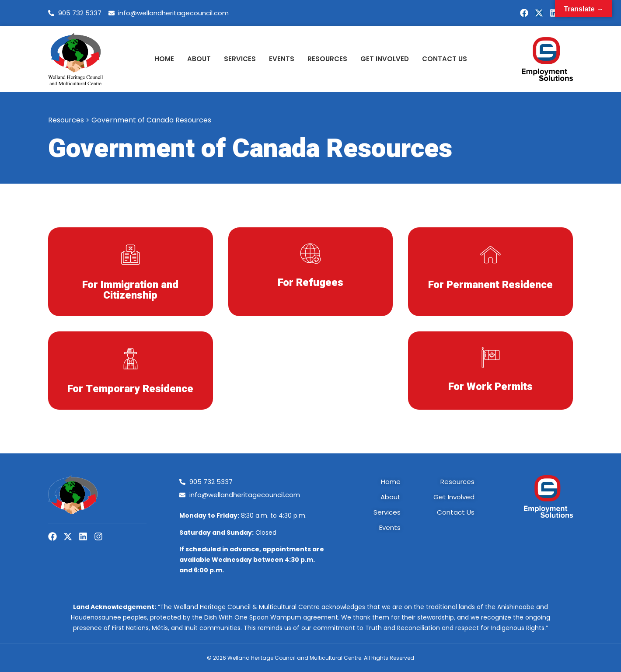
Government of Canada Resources (151, 120)
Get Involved (385, 59)
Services (240, 59)
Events (282, 59)
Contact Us (445, 59)
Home (164, 59)
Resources (327, 59)
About (199, 59)
